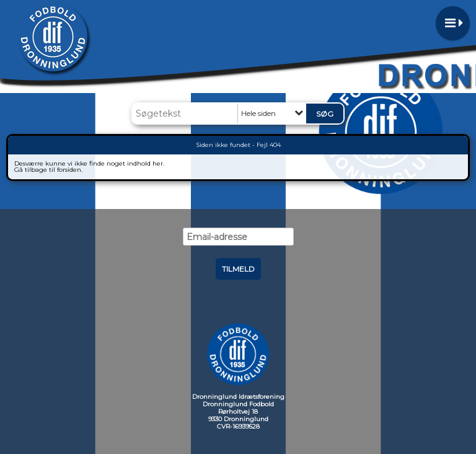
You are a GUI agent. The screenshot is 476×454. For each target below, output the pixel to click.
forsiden (69, 170)
